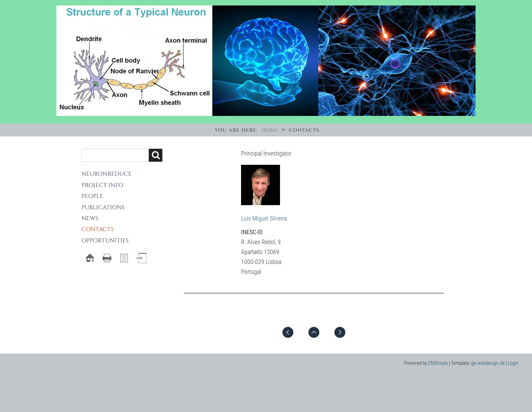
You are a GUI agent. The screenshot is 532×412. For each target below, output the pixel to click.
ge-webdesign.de (488, 363)
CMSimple (438, 363)
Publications (103, 207)
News (90, 218)
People (92, 196)
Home (270, 130)
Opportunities (105, 241)
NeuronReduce (107, 174)
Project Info (102, 185)
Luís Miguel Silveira (264, 218)
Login (513, 363)
